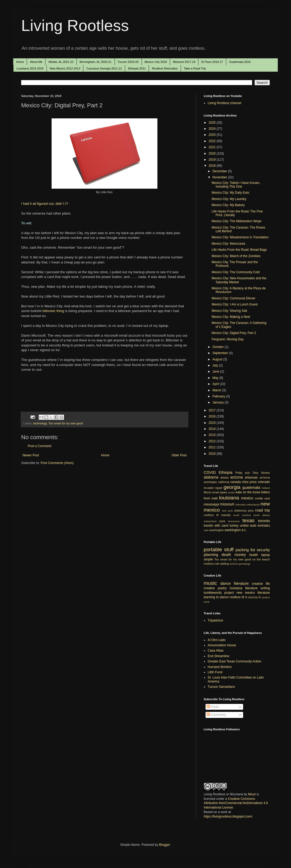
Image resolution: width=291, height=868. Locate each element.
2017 (213, 410)
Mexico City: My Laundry (229, 199)
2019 (213, 160)
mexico (247, 498)
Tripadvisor (215, 620)
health (254, 555)
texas (248, 520)
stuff (229, 549)
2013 (213, 435)
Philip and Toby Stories (253, 473)
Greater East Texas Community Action (235, 661)
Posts (213, 707)
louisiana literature (244, 588)
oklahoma (240, 510)
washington (217, 530)
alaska (224, 477)
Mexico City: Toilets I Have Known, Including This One (236, 185)
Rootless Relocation (165, 68)
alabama (211, 477)
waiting (225, 564)
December (220, 171)
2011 (213, 447)
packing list (245, 550)
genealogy (244, 564)
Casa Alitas (216, 651)
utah (206, 530)
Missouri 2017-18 (184, 62)
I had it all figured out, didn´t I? (45, 204)
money (240, 555)
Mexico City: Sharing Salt (229, 311)
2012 (213, 441)
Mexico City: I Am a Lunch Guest (235, 304)
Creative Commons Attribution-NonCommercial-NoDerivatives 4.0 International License (236, 803)
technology (40, 423)
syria (222, 521)
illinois (208, 492)
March (217, 390)
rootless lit (211, 515)
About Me (36, 62)
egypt (219, 488)
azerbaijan (210, 482)
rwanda (226, 515)
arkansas (251, 477)
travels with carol (216, 526)
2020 (213, 154)
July (216, 365)
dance (226, 583)
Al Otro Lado (217, 640)
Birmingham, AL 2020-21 (96, 62)
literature (241, 583)
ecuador (209, 488)
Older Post (179, 455)
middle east (262, 498)
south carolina (242, 515)
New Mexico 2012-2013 (65, 68)
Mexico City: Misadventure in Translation (240, 237)
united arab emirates (255, 526)
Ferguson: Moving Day (228, 339)
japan (224, 492)
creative (209, 588)
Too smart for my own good (66, 423)
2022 (213, 141)
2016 (213, 416)
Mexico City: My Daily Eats (230, 193)
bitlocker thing (53, 311)
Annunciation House (222, 645)
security (263, 550)
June (216, 372)
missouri (227, 504)
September (221, 353)
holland (266, 488)
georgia (232, 487)
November (220, 177)
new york (227, 511)
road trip (263, 510)
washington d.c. (236, 530)
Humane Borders (220, 667)
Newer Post (31, 455)
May (216, 378)
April (216, 384)
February (219, 396)
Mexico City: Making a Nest (231, 317)
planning (211, 555)
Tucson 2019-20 (128, 62)
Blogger (164, 845)
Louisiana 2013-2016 (30, 68)
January (219, 402)
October (219, 347)
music (210, 583)
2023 (213, 135)
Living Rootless (75, 25)
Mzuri (252, 794)
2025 (213, 123)
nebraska (240, 505)
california (224, 482)
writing (265, 588)
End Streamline (219, 656)
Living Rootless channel (224, 103)
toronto (264, 521)
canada (236, 482)
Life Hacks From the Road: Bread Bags (239, 250)
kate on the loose (248, 492)
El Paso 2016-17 (212, 62)
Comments (216, 715)
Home (20, 62)
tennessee (234, 521)
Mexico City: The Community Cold (236, 272)
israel (216, 492)
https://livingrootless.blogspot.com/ (228, 816)
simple (208, 559)
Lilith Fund (215, 672)
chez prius (249, 482)
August (218, 359)
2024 (213, 129)
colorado (264, 482)
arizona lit (254, 597)
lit (246, 597)
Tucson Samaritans (221, 687)
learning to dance (216, 597)
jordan (232, 492)
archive (234, 564)
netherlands (253, 505)
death (226, 555)
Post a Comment (40, 446)
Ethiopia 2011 (137, 68)
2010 (213, 454)
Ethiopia (226, 472)
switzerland (210, 521)
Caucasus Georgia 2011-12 (104, 68)
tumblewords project (219, 593)
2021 (213, 147)
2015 (213, 423)
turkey (234, 526)
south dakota (262, 515)
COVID (210, 472)
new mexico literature (253, 593)
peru (251, 510)
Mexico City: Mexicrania (228, 244)
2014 (213, 429)
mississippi (211, 504)
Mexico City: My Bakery (228, 205)
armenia (265, 477)
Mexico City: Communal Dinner (233, 298)
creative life (261, 584)
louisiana (229, 498)
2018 (213, 166)
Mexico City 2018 (156, 62)
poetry (222, 588)
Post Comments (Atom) (57, 463)
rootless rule (212, 564)
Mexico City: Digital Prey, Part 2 (234, 333)
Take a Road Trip (195, 68)
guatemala (251, 488)
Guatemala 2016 (240, 62)
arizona (237, 477)
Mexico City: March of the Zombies (236, 256)
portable (213, 549)
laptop (265, 555)
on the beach (261, 559)
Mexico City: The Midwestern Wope (237, 221)
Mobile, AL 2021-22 (61, 62)
